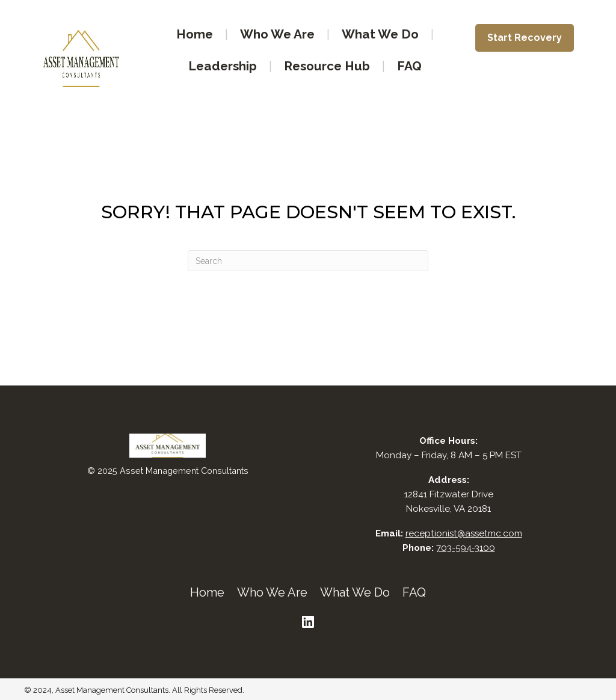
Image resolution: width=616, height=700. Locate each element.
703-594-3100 (466, 548)
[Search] (308, 261)
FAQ (409, 66)
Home (195, 34)
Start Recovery (525, 38)
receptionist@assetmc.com (464, 533)
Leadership (223, 66)
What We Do (380, 34)
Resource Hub (327, 66)
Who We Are (277, 34)
